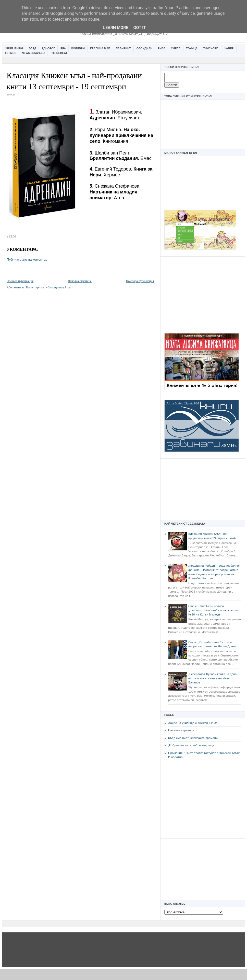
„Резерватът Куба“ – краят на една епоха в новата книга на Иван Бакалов (212, 678)
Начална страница (181, 730)
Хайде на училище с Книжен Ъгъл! (193, 723)
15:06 (12, 236)
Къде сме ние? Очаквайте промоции (194, 738)
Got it (139, 28)
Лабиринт (123, 48)
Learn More (116, 28)
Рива (162, 48)
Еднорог (48, 48)
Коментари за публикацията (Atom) (49, 287)
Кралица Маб (100, 48)
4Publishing (14, 48)
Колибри (78, 48)
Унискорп (211, 48)
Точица (192, 48)
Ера (63, 48)
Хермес (11, 53)
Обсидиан (144, 48)
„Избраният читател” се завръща (191, 745)
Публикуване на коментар (27, 260)
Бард (33, 48)
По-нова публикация (20, 281)
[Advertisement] (203, 292)
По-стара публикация (140, 281)
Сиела (176, 48)
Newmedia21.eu (33, 53)
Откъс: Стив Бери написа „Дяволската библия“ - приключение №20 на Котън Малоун (213, 610)
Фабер (229, 48)
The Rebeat (59, 53)
